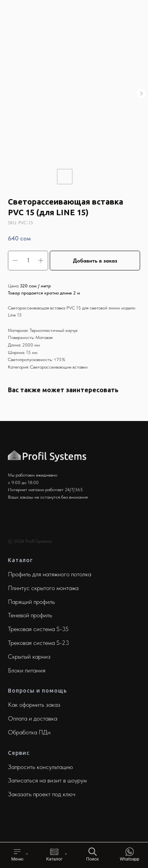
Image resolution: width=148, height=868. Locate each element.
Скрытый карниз (29, 657)
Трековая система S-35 (38, 629)
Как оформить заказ (34, 705)
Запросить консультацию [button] (40, 767)
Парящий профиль (31, 602)
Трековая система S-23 (38, 643)
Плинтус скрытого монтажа (43, 588)
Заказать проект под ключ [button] (42, 794)
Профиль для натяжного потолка (50, 574)
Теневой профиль (30, 615)
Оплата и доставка (33, 718)
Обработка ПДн (29, 732)
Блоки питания (27, 670)
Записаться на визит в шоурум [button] (47, 780)
